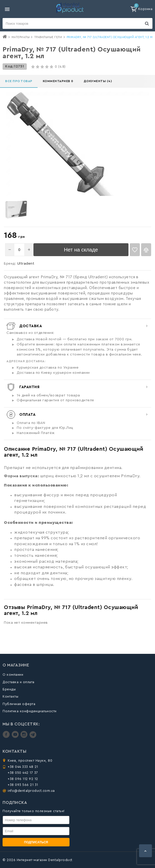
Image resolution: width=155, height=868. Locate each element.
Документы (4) (98, 81)
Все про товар (19, 81)
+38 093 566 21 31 (23, 785)
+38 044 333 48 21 (23, 767)
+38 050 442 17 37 (23, 773)
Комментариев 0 (58, 81)
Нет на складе (81, 250)
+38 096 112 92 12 (23, 779)
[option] (16, 209)
